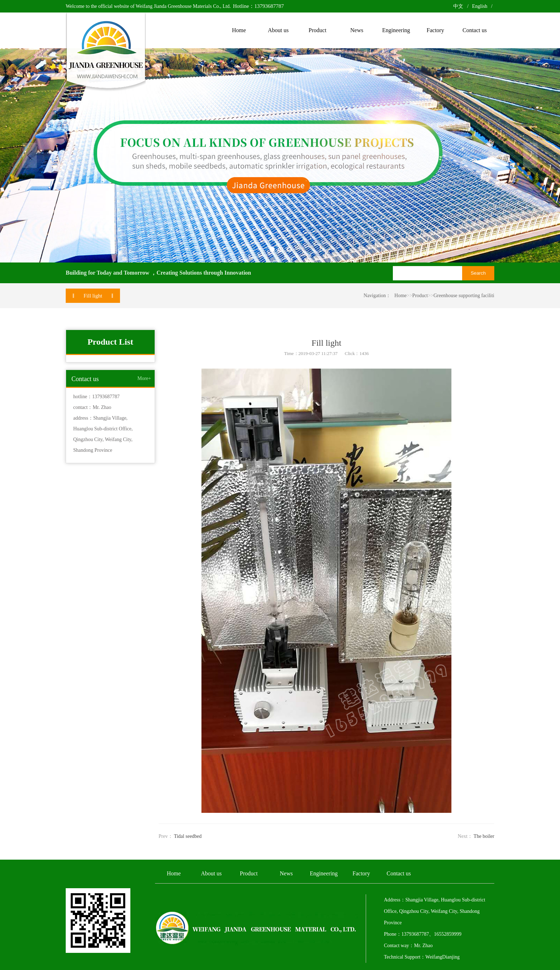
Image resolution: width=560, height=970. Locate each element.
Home (400, 296)
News (286, 873)
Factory (361, 873)
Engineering (324, 873)
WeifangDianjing (442, 957)
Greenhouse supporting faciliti (464, 296)
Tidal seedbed (188, 836)
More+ (144, 378)
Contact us (399, 873)
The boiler (484, 836)
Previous (30, 155)
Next (530, 155)
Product (420, 296)
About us (211, 873)
